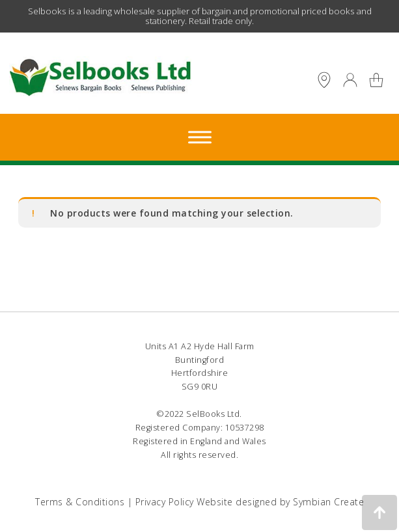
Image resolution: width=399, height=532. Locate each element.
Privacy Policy (165, 502)
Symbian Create (328, 502)
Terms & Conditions (80, 502)
